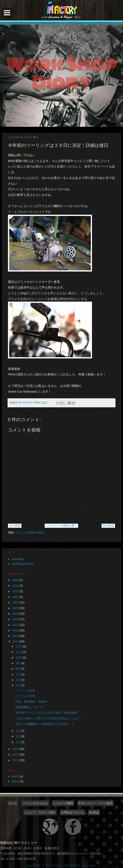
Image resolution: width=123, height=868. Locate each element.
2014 (16, 641)
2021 (16, 602)
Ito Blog (94, 812)
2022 (16, 597)
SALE (15, 776)
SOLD (15, 781)
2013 (16, 749)
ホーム (13, 803)
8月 (18, 669)
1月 (18, 742)
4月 (18, 685)
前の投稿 (108, 526)
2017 (16, 625)
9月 (18, 663)
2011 (16, 760)
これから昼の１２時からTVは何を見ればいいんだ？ (48, 718)
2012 (16, 755)
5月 (18, 680)
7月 (18, 674)
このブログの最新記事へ (61, 526)
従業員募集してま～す (29, 707)
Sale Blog (18, 559)
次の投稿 (15, 526)
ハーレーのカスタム (35, 803)
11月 (19, 652)
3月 (18, 731)
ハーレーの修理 (63, 803)
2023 (16, 591)
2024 (16, 586)
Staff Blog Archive (23, 564)
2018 (16, 619)
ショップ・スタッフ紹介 (40, 812)
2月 (18, 736)
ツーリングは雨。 (27, 696)
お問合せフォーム (72, 812)
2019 (16, 614)
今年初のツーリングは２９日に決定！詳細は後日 (47, 713)
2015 (16, 636)
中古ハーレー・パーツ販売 (95, 803)
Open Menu (7, 13)
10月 (19, 658)
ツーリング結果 (25, 690)
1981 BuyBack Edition (31, 702)
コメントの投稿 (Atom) (30, 532)
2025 (16, 580)
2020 (16, 608)
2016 (16, 630)
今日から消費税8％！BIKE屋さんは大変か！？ (45, 724)
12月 (19, 646)
